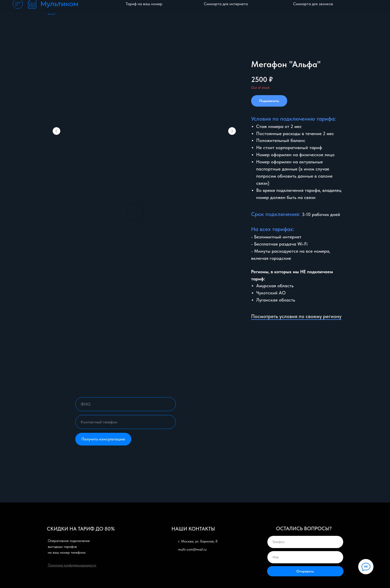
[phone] (126, 422)
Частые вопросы (281, 10)
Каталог (210, 10)
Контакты (334, 10)
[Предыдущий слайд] (56, 131)
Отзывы (311, 10)
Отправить (305, 571)
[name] (126, 404)
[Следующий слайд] (232, 131)
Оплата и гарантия (242, 10)
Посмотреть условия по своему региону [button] (296, 316)
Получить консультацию (103, 439)
